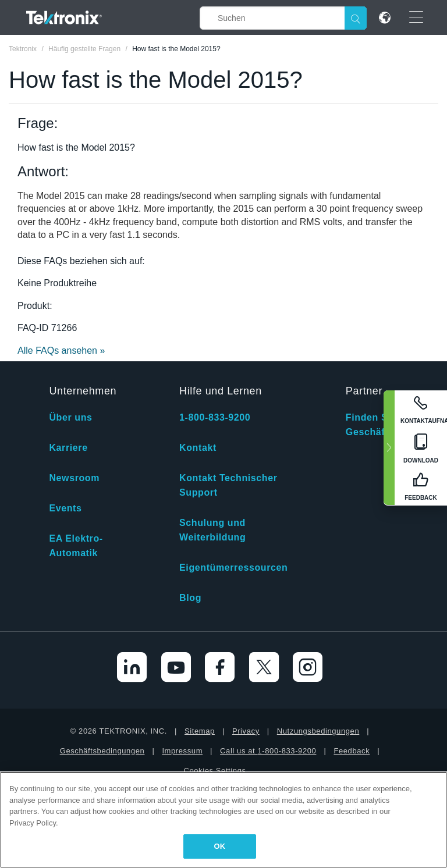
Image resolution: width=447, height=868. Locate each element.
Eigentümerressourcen (233, 568)
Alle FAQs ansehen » (61, 351)
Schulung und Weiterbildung (212, 530)
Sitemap (200, 731)
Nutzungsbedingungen (318, 731)
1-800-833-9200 (215, 417)
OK (220, 846)
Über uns (70, 417)
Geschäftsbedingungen (102, 751)
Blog (190, 598)
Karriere (68, 448)
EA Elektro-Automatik (76, 546)
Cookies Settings (214, 771)
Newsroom (74, 478)
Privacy (246, 731)
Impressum (182, 751)
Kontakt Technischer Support (228, 485)
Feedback (352, 751)
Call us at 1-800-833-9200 (268, 751)
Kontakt (198, 448)
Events (65, 508)
